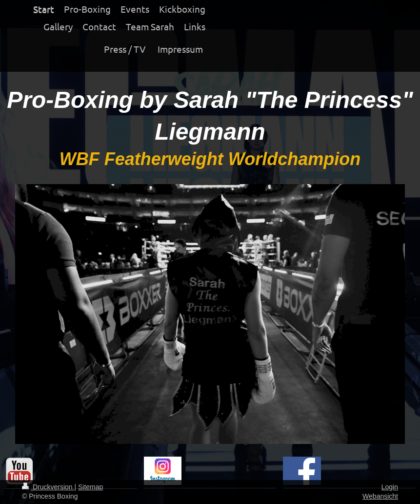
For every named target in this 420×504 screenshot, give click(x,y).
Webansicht (380, 496)
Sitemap (90, 487)
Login (390, 487)
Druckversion (48, 487)
